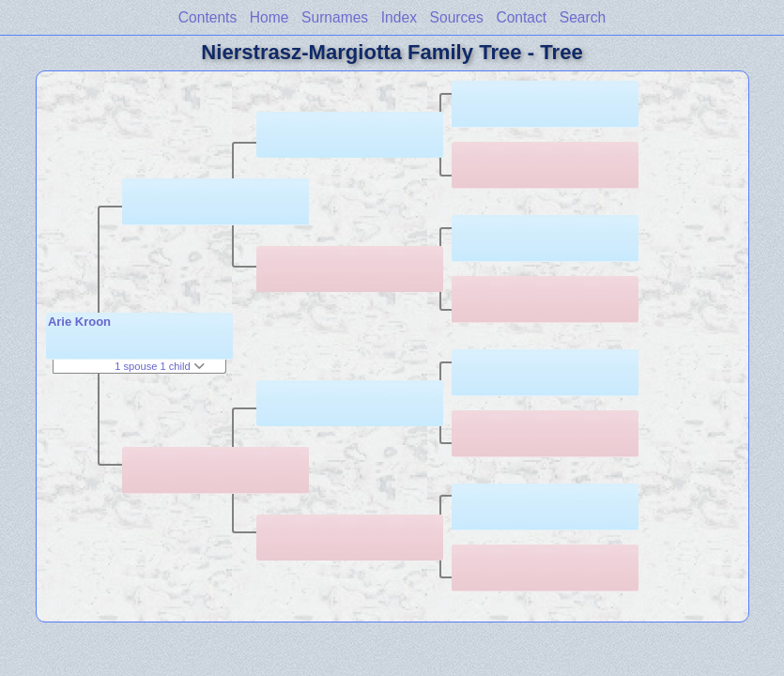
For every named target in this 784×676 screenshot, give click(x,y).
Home (269, 17)
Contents (208, 17)
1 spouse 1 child (160, 366)
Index (399, 17)
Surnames (335, 17)
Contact (521, 17)
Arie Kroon (79, 322)
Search (583, 17)
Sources (457, 17)
